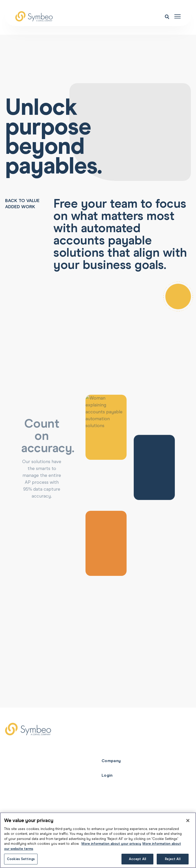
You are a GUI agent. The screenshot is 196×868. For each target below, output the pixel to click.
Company (111, 761)
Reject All (173, 859)
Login (107, 775)
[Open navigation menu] (177, 16)
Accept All (137, 859)
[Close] (188, 821)
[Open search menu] (167, 16)
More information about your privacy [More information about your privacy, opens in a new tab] (111, 844)
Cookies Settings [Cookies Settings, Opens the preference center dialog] (21, 859)
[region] (98, 840)
